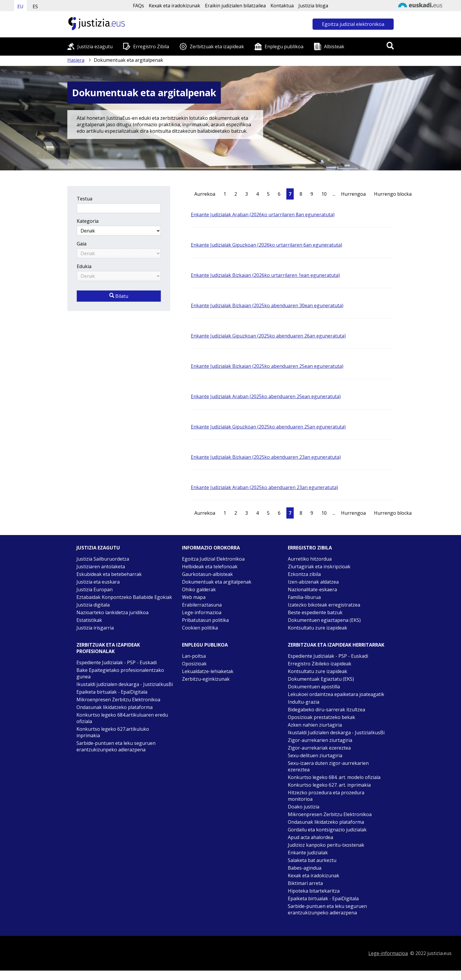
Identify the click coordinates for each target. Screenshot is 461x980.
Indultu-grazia (304, 702)
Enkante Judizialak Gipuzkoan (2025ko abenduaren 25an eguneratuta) (268, 427)
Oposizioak (194, 664)
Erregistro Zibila (151, 46)
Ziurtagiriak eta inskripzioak (319, 567)
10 (324, 194)
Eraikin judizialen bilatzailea (235, 6)
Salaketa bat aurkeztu (312, 860)
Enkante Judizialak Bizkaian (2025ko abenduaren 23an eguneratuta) (266, 457)
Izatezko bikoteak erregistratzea (324, 605)
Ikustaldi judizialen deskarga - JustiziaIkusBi (125, 684)
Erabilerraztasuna (202, 605)
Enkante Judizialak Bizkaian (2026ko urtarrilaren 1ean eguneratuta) (265, 275)
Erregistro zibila (310, 548)
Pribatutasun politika (205, 620)
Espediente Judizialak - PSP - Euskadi (117, 662)
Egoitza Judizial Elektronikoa (213, 559)
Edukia (84, 266)
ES (35, 6)
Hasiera (76, 60)
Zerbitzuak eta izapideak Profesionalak (108, 648)
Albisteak (334, 46)
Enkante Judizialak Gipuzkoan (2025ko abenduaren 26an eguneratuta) (268, 336)
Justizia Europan (95, 589)
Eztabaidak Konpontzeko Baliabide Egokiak (124, 597)
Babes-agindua (305, 868)
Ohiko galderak (199, 589)
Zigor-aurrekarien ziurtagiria (320, 740)
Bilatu (119, 296)
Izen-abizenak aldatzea (313, 582)
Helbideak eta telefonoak (210, 567)
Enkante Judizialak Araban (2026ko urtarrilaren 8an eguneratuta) (263, 215)
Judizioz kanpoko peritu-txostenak (326, 845)
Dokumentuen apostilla (314, 687)
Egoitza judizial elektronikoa (353, 24)
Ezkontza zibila (304, 574)
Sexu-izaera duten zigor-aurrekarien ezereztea (328, 766)
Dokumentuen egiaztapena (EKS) (324, 620)
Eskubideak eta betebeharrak (109, 574)
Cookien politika (200, 628)
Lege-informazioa (202, 612)
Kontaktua (282, 6)
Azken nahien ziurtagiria (315, 725)
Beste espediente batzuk (315, 612)
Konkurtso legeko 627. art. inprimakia (329, 785)
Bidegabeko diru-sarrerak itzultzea (326, 710)
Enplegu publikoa (284, 46)
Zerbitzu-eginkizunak (206, 679)
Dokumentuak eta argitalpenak (217, 582)
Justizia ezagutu (95, 46)
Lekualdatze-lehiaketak (208, 671)
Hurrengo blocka (393, 194)
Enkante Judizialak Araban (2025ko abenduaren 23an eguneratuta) (264, 487)
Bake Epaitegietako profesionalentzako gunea (120, 673)
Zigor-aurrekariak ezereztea (319, 748)
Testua (85, 199)
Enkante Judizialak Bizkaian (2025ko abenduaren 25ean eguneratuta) (267, 366)
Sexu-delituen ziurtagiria (315, 755)
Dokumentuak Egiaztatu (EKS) (321, 679)
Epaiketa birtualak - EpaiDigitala (112, 692)
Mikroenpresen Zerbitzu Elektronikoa (118, 700)
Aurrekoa (205, 194)
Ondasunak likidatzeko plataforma (115, 707)
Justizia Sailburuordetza (103, 559)
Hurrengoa (353, 194)
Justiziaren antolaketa (101, 567)
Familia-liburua (304, 597)
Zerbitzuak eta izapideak (217, 46)
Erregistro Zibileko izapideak (320, 664)
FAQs (138, 6)
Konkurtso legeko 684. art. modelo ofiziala (334, 777)
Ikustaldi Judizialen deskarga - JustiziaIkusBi (336, 732)
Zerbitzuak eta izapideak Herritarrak (336, 645)
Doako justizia (304, 807)
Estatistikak (89, 620)
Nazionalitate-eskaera (312, 589)
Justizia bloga (313, 6)
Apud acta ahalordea (310, 837)
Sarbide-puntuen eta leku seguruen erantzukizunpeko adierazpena (116, 746)
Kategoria (88, 221)
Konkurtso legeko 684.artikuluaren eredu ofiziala (122, 718)
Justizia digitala (93, 605)
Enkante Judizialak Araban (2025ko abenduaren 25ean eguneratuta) (266, 396)
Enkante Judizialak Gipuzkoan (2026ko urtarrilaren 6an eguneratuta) (267, 245)
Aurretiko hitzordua (310, 559)
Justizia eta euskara (98, 582)
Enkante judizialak (308, 853)
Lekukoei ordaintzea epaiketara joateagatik (336, 694)
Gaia (82, 244)
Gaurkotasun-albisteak (207, 574)
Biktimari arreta (305, 883)
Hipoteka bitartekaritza (314, 891)
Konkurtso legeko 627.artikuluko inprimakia (113, 732)
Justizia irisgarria (95, 628)
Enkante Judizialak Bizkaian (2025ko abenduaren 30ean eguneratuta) (267, 305)
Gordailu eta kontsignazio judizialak (327, 830)
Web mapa (194, 597)
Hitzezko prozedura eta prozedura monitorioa (326, 796)
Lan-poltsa (194, 656)
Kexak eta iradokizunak (174, 6)
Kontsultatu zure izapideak (318, 628)
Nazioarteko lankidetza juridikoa (112, 612)
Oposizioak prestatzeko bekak (321, 717)
